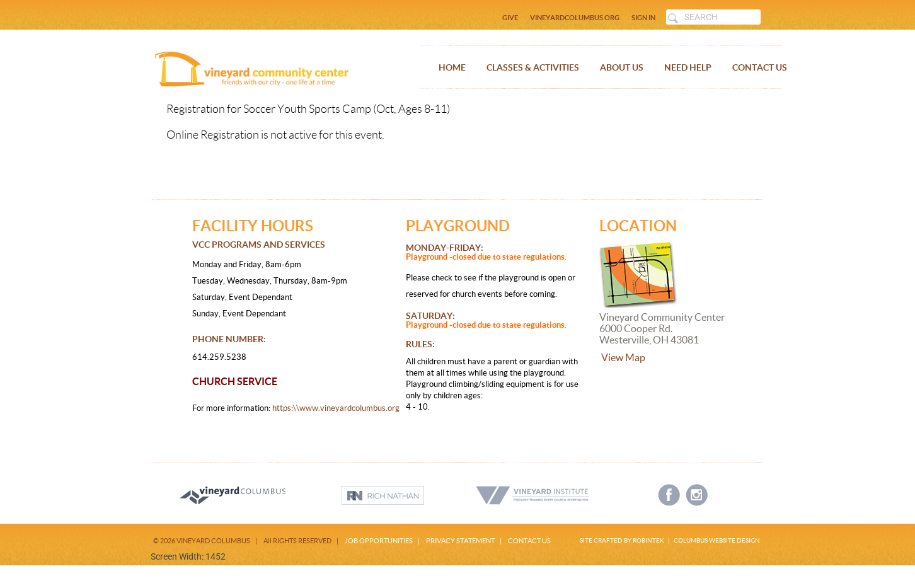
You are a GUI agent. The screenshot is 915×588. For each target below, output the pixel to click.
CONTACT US (529, 541)
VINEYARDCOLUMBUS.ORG (575, 18)
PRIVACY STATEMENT (460, 541)
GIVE (510, 18)
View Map (623, 357)
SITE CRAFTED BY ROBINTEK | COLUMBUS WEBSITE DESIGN (670, 540)
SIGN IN (643, 18)
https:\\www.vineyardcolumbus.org (335, 408)
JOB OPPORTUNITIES (379, 541)
